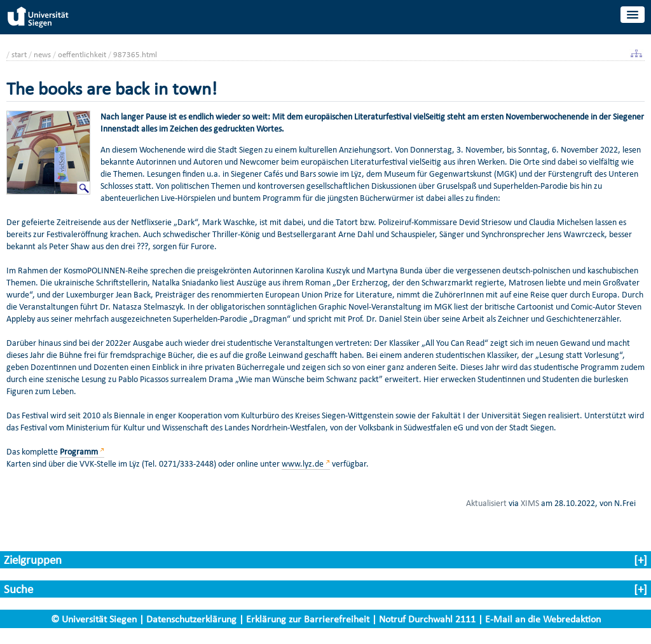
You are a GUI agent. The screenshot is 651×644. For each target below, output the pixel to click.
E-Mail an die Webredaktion (543, 619)
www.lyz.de (303, 464)
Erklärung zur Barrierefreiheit (308, 619)
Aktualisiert (486, 503)
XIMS (530, 503)
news (42, 54)
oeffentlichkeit (82, 54)
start (19, 54)
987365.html (135, 54)
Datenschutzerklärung (191, 619)
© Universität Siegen (94, 619)
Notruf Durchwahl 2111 (427, 619)
